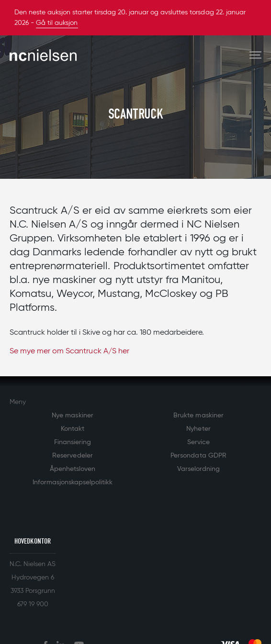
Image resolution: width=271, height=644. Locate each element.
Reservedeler (72, 456)
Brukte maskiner (198, 415)
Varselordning (198, 469)
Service (198, 442)
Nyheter (198, 429)
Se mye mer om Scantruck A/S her (69, 351)
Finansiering (73, 442)
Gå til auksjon (57, 23)
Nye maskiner (72, 415)
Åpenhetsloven (73, 469)
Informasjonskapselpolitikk (73, 482)
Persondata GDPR (198, 456)
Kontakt (73, 429)
